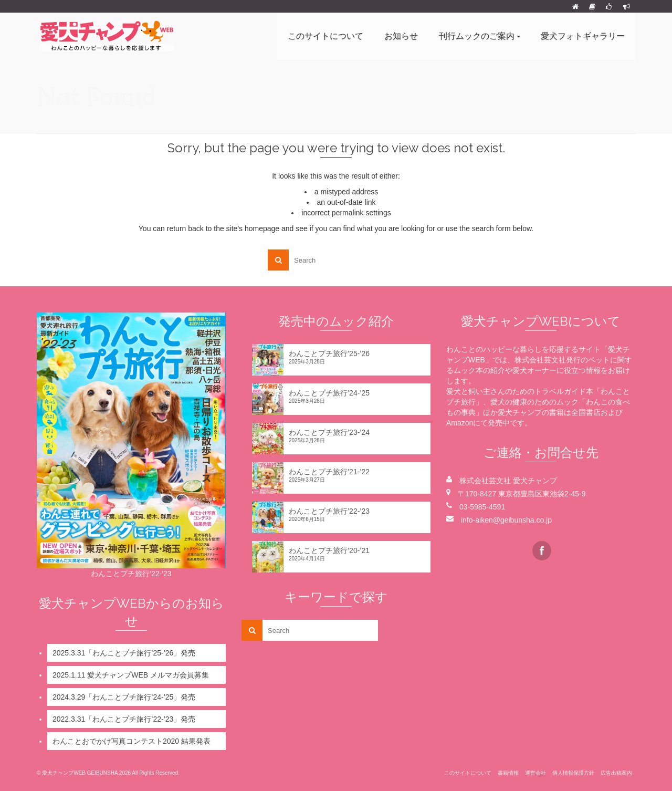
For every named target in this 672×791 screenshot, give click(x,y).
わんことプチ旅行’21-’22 (329, 472)
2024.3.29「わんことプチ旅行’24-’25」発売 (124, 697)
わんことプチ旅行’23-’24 (329, 432)
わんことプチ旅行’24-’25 (329, 393)
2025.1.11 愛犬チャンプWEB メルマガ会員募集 (131, 675)
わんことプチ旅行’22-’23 (329, 511)
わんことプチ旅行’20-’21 (329, 550)
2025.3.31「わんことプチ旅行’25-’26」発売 (124, 653)
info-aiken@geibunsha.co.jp (506, 520)
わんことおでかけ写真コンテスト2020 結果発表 (132, 741)
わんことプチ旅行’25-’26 (329, 353)
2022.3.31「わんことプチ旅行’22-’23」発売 (124, 719)
